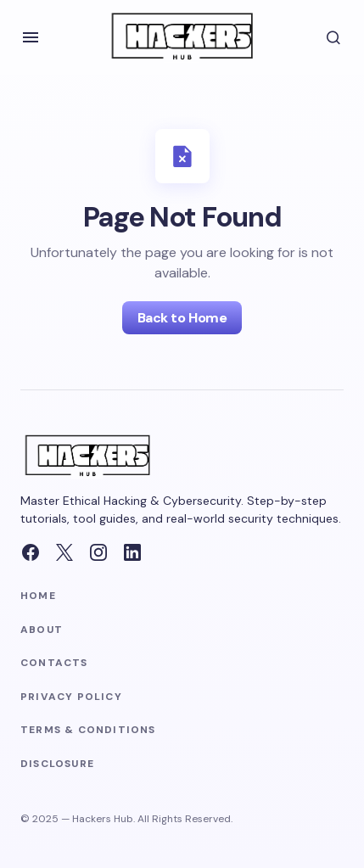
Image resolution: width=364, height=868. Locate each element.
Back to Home (182, 318)
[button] (31, 37)
